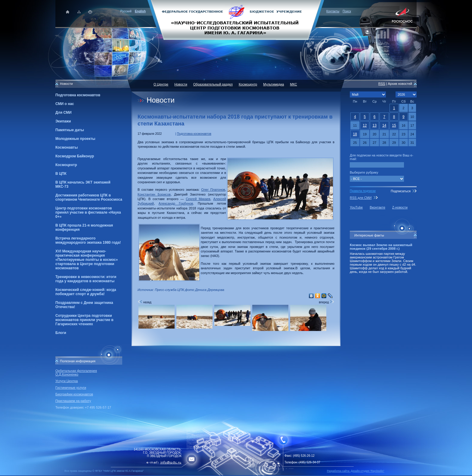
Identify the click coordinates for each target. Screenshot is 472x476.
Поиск (347, 11)
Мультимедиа (273, 84)
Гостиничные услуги (71, 388)
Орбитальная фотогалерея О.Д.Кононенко (76, 372)
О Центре (161, 84)
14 (384, 125)
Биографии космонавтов (74, 394)
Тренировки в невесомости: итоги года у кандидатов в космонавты (86, 279)
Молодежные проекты (75, 139)
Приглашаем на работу (73, 401)
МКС (293, 84)
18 (355, 134)
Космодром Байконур (75, 156)
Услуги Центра (67, 381)
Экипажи (63, 121)
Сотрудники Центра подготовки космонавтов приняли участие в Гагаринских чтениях (84, 320)
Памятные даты (70, 130)
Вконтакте (377, 207)
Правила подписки (363, 191)
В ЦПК (61, 174)
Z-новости (400, 207)
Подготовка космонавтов (78, 95)
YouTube (356, 207)
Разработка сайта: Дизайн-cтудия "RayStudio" (356, 471)
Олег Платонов (213, 190)
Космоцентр (66, 165)
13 (374, 125)
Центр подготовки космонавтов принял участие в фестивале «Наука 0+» (88, 212)
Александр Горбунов (176, 203)
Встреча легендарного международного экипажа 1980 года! (88, 240)
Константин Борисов (154, 194)
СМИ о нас (65, 104)
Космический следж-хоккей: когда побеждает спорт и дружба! (86, 292)
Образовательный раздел (213, 84)
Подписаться (401, 191)
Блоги (61, 333)
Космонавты (67, 147)
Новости (181, 84)
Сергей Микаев (198, 199)
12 (365, 125)
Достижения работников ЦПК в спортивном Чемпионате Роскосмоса (89, 197)
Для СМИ (64, 113)
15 (394, 125)
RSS (382, 84)
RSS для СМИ (361, 198)
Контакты (333, 11)
